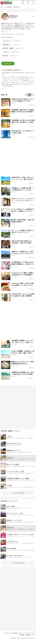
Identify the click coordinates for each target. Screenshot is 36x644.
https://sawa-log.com (7, 37)
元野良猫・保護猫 (8, 48)
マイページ (22, 634)
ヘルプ (33, 635)
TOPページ (8, 634)
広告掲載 (22, 635)
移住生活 (5, 56)
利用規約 (28, 635)
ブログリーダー (31, 634)
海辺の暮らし (7, 45)
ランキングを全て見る (18, 493)
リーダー (23, 4)
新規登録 (15, 634)
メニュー (33, 4)
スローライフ (7, 41)
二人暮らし (6, 52)
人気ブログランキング (6, 3)
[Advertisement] (18, 158)
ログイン (28, 4)
